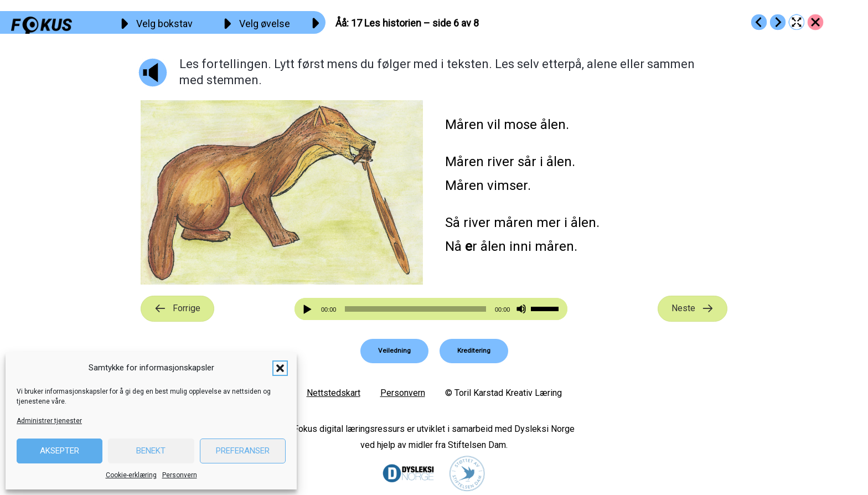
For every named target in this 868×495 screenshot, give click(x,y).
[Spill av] (309, 309)
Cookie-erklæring (131, 475)
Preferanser (243, 451)
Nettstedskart (334, 393)
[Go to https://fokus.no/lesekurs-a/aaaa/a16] (759, 22)
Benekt (151, 451)
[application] (431, 309)
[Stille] (521, 309)
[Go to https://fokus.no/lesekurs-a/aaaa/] (815, 22)
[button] (280, 368)
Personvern (180, 475)
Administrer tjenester (49, 421)
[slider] (415, 309)
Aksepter (60, 451)
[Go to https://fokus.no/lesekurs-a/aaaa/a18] (778, 22)
